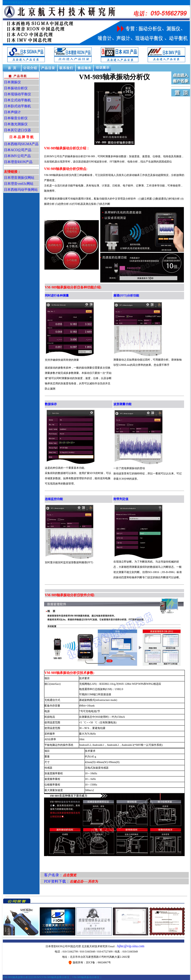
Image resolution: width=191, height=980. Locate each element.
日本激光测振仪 (16, 124)
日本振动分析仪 (16, 88)
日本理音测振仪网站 (19, 178)
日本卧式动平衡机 (17, 106)
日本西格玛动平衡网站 (21, 190)
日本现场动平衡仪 (17, 94)
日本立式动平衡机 (17, 100)
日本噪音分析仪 (16, 118)
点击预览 (70, 875)
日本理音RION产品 (18, 162)
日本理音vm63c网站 (19, 184)
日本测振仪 (12, 82)
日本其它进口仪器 (17, 130)
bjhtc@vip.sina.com (131, 946)
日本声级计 (12, 112)
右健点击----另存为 (84, 882)
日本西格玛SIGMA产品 (21, 144)
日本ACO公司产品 (18, 150)
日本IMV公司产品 (17, 156)
